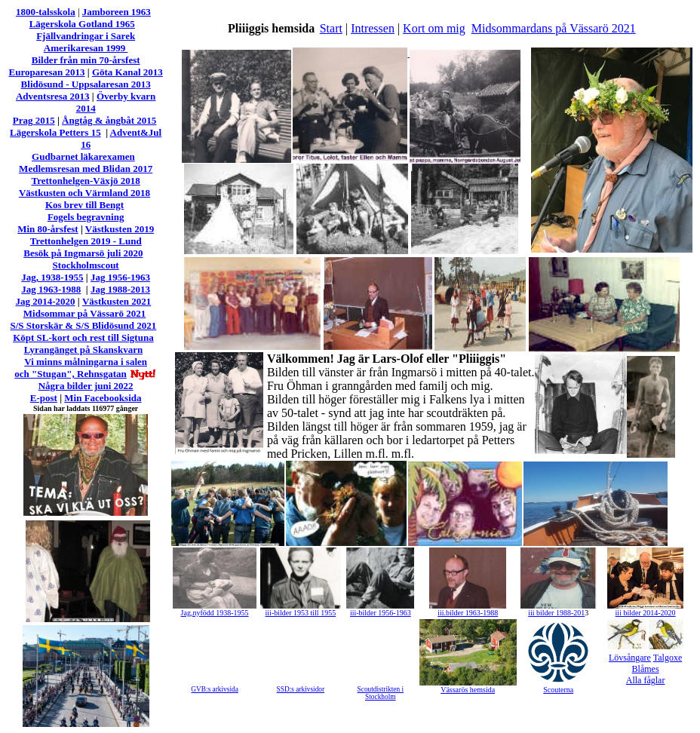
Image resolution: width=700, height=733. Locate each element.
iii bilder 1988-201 (556, 613)
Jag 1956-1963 (120, 277)
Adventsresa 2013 (53, 96)
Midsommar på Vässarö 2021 (84, 313)
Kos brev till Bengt (84, 205)
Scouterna (558, 690)
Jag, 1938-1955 (52, 277)
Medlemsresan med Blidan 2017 (86, 169)
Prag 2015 (34, 120)
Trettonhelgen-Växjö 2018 (85, 181)
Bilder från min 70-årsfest (86, 60)
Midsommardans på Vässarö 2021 (554, 28)
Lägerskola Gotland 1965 (82, 24)
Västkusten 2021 (117, 301)
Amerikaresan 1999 (86, 48)
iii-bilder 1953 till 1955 (301, 613)
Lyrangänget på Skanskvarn (84, 350)
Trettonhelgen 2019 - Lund (86, 241)
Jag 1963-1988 (51, 289)
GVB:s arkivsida (214, 689)
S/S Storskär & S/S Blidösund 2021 (84, 325)
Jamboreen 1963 (117, 12)
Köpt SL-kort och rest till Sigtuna (83, 337)
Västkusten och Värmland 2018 (84, 193)
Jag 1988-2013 (120, 289)
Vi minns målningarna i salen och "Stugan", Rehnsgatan (81, 368)
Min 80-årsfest (48, 229)
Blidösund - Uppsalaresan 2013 (86, 84)
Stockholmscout (86, 265)
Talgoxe (668, 658)
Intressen (373, 28)
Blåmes (646, 669)
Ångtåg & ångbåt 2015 (109, 120)
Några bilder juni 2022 (86, 386)
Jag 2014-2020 (45, 301)
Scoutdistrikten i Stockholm (381, 693)
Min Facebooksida (103, 398)
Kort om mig (434, 28)
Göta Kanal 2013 (127, 72)
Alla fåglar (646, 680)
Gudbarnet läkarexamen (83, 156)
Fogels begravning (86, 217)
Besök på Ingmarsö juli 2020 (83, 253)
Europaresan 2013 (47, 72)
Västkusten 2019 (120, 229)
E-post (44, 398)
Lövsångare (630, 658)
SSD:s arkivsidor (301, 689)
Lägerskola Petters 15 (55, 132)
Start (331, 28)
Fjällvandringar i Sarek (86, 36)
